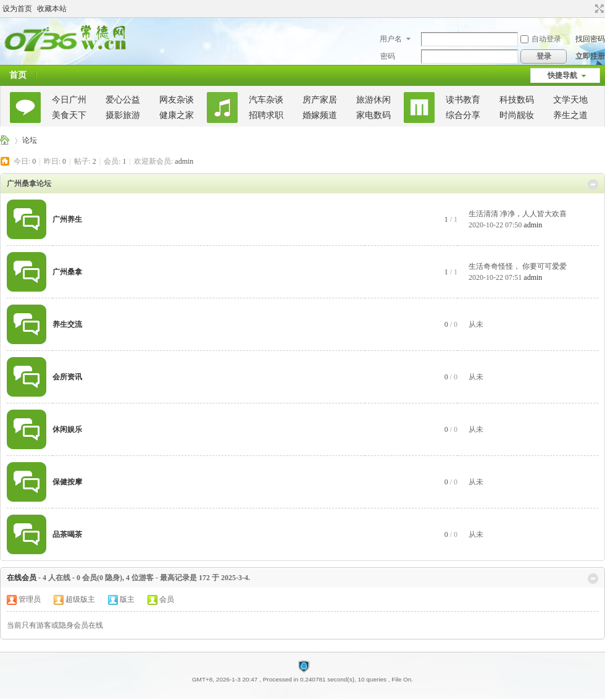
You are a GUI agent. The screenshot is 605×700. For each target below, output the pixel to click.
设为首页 (17, 9)
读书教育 (463, 100)
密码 (388, 56)
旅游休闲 (373, 100)
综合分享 (463, 115)
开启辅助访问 (588, 9)
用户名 (391, 39)
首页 (18, 75)
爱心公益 (123, 100)
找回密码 (590, 39)
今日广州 (69, 100)
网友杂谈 (177, 100)
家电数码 (373, 115)
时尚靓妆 (517, 115)
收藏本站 (52, 9)
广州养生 (67, 219)
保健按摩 (67, 482)
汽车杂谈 (266, 100)
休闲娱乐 (67, 429)
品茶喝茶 (67, 534)
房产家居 (320, 100)
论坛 (30, 140)
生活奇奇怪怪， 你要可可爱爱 (518, 266)
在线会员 (22, 578)
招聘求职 (266, 115)
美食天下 (69, 115)
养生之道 (570, 115)
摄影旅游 (123, 115)
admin (184, 161)
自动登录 (541, 39)
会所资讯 (67, 377)
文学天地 (570, 100)
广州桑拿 (67, 272)
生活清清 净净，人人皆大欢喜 (518, 214)
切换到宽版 (598, 9)
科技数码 (517, 100)
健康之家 (177, 115)
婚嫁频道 (320, 115)
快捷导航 (562, 75)
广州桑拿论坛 (5, 141)
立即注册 (590, 56)
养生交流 (67, 324)
